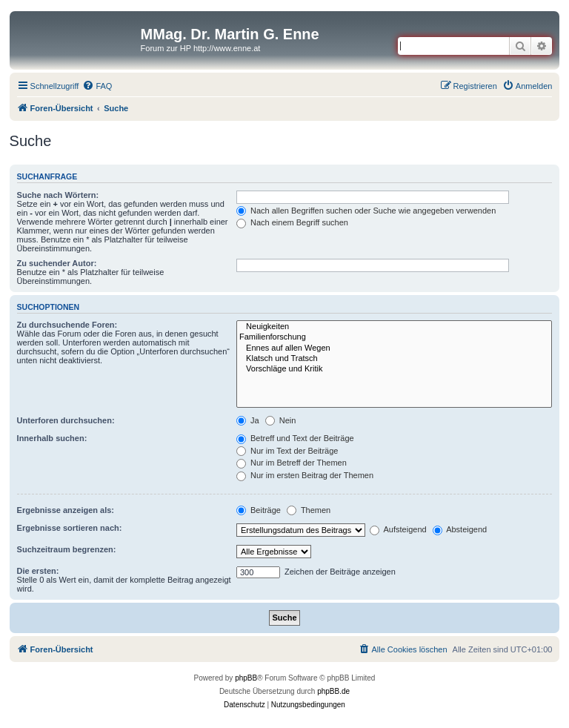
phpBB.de (333, 691)
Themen (309, 510)
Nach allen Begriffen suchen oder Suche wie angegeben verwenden (366, 211)
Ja (248, 420)
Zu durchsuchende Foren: (67, 325)
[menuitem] (97, 86)
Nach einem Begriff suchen (292, 222)
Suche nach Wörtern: (58, 195)
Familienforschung (394, 337)
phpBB (246, 678)
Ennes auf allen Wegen (394, 348)
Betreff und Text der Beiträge (295, 438)
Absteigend (460, 529)
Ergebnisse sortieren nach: (70, 528)
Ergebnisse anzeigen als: (66, 510)
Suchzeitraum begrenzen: (67, 549)
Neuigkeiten (394, 327)
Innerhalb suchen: (52, 438)
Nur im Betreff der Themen (292, 463)
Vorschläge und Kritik (394, 369)
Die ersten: (38, 571)
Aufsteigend (398, 529)
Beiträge (259, 510)
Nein (281, 420)
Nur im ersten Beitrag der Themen (305, 475)
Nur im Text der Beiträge (287, 451)
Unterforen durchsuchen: (66, 420)
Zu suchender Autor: (57, 263)
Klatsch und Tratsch (394, 359)
